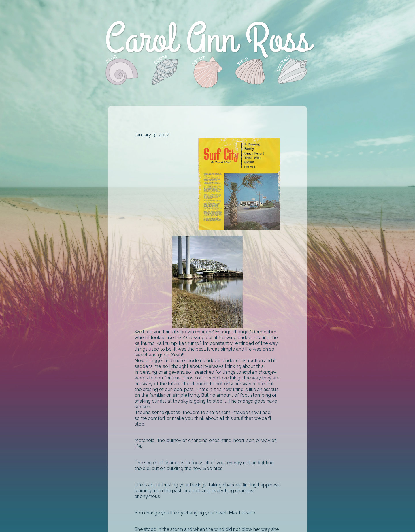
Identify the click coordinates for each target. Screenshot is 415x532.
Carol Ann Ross (207, 40)
